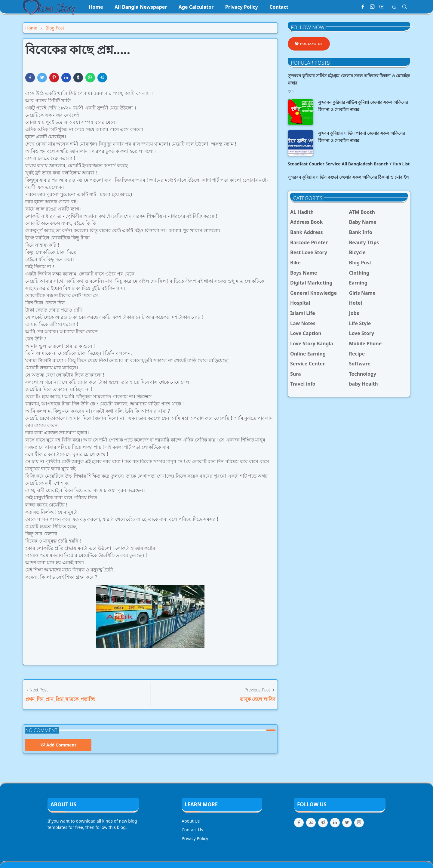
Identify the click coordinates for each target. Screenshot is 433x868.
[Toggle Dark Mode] (394, 7)
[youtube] (382, 7)
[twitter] (347, 823)
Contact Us (192, 830)
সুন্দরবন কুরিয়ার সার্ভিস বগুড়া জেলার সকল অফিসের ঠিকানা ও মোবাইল (348, 177)
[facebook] (363, 7)
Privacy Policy (195, 838)
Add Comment (58, 745)
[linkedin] (335, 823)
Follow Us (309, 44)
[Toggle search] (405, 7)
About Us (191, 821)
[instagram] (372, 7)
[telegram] (323, 823)
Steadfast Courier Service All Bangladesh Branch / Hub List (349, 164)
